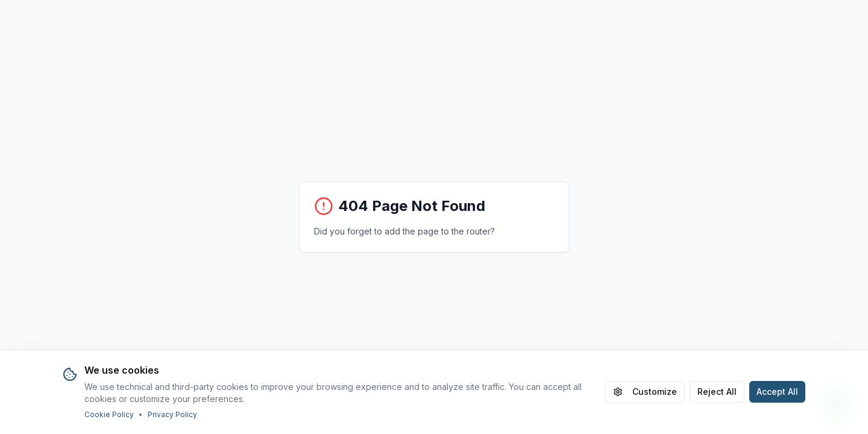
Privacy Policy (172, 414)
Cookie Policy (109, 414)
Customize (645, 392)
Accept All (777, 392)
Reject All (717, 392)
